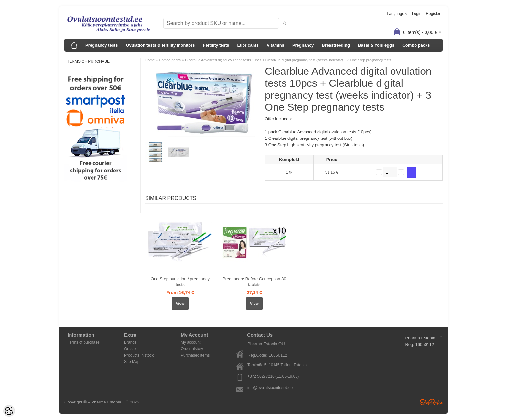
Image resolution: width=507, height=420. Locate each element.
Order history (192, 349)
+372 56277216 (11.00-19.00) (273, 376)
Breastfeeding (336, 45)
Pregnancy (303, 45)
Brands (130, 342)
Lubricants (248, 45)
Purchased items (195, 355)
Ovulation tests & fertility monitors (160, 45)
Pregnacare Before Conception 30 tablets (254, 282)
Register (433, 14)
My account (191, 342)
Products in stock (139, 355)
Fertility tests (216, 45)
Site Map (132, 362)
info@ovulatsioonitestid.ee (270, 388)
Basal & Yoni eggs (376, 45)
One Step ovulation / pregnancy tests (180, 282)
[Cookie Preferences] (9, 411)
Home (150, 60)
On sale (131, 349)
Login (417, 14)
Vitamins (275, 45)
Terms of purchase (88, 61)
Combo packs (416, 45)
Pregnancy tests (102, 45)
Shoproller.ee (431, 402)
